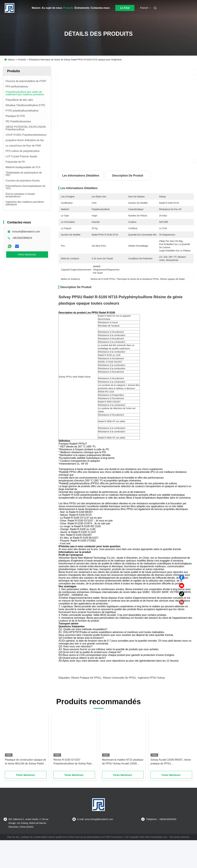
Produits (68, 8)
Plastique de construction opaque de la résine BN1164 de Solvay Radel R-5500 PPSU (25, 790)
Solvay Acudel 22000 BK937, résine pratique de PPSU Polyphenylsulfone (171, 790)
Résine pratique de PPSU (86, 706)
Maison (36, 8)
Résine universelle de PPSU (119, 706)
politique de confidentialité (34, 865)
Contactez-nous (100, 8)
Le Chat (125, 8)
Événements (82, 8)
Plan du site (13, 865)
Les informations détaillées (81, 176)
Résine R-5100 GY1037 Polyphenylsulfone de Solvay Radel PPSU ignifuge (73, 790)
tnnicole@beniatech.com (26, 232)
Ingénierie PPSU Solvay (151, 706)
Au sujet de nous (52, 8)
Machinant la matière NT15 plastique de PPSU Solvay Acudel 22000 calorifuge (123, 790)
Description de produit (128, 176)
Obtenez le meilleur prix (143, 161)
